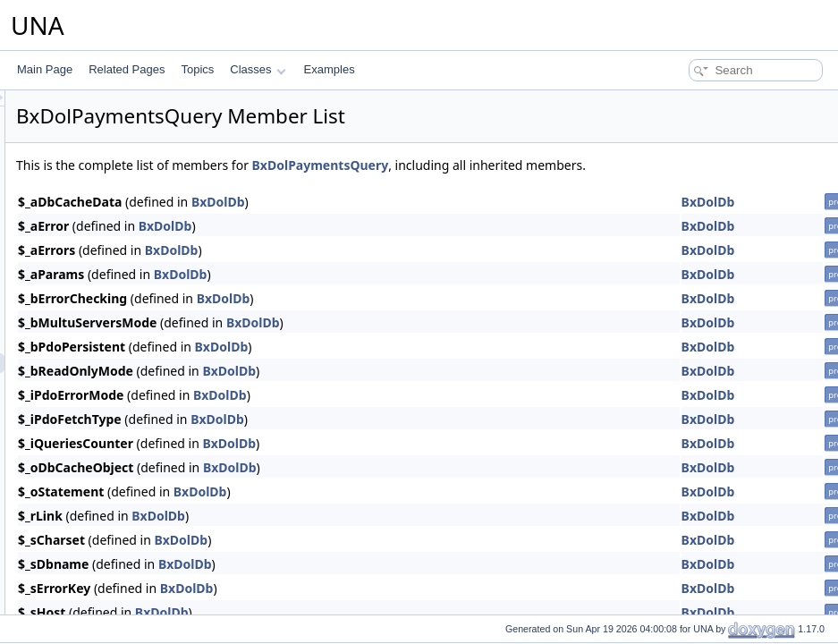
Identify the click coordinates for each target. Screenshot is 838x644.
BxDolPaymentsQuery (544, 165)
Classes (258, 69)
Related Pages (127, 69)
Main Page (45, 69)
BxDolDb (442, 202)
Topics (197, 69)
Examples (330, 69)
